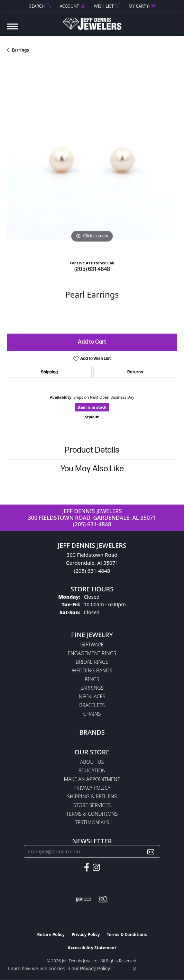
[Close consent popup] (135, 969)
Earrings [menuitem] (92, 688)
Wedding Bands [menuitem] (92, 670)
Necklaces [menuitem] (92, 696)
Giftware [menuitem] (92, 645)
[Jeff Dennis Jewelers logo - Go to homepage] (92, 21)
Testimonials (92, 822)
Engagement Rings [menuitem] (92, 653)
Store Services (92, 805)
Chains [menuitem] (92, 714)
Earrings (20, 50)
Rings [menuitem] (92, 679)
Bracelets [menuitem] (92, 705)
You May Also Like (92, 469)
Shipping (49, 372)
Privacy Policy (92, 788)
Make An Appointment (92, 779)
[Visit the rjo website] (103, 899)
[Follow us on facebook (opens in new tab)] (87, 868)
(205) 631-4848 (92, 269)
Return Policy (51, 934)
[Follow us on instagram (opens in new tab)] (96, 868)
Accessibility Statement (92, 948)
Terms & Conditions (92, 814)
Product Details (92, 450)
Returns (135, 372)
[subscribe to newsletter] (151, 851)
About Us (92, 762)
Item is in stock (92, 407)
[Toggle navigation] (12, 30)
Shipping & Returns (92, 796)
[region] (92, 159)
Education (92, 770)
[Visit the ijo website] (84, 899)
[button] (40, 6)
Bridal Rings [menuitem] (92, 662)
